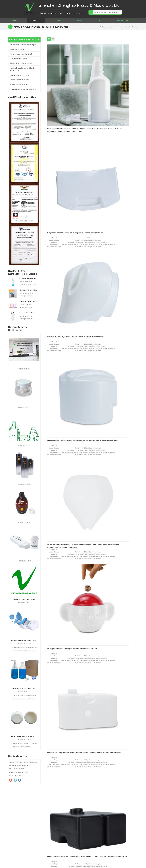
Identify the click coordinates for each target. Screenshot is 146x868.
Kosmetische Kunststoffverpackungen (23, 45)
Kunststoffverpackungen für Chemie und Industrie (22, 69)
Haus (8, 859)
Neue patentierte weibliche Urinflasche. (24, 641)
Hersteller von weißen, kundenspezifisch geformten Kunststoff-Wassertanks (120, 78)
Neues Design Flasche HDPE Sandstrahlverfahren (24, 736)
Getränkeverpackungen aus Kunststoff (23, 89)
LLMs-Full (136, 859)
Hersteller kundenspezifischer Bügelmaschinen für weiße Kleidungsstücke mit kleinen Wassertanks (58, 180)
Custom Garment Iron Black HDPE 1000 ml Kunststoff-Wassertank (60, 231)
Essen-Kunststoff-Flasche (19, 84)
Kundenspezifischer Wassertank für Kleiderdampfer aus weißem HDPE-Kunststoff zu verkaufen (60, 129)
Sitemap (70, 859)
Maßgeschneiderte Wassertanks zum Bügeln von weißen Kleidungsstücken (92, 77)
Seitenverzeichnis (123, 864)
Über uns (58, 21)
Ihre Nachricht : (89, 820)
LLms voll (141, 864)
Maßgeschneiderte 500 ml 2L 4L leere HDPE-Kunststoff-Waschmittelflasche (28, 290)
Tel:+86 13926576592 (75, 13)
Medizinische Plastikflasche (19, 80)
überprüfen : (88, 839)
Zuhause (15, 21)
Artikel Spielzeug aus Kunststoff (21, 54)
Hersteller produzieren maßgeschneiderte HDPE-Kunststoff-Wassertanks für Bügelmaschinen (92, 231)
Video (109, 859)
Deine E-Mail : (88, 810)
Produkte (36, 21)
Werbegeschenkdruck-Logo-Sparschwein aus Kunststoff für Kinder (124, 128)
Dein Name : (88, 806)
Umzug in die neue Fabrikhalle (24, 599)
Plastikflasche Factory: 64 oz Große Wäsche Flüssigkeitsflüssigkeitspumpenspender (24, 689)
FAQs (101, 21)
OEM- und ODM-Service (18, 59)
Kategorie (113, 27)
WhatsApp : (87, 815)
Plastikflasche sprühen (18, 49)
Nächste (91, 256)
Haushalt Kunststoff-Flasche (20, 75)
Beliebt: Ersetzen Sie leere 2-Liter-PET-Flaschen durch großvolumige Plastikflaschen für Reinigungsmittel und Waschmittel (28, 301)
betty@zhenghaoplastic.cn (18, 821)
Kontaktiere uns (108, 846)
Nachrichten (80, 21)
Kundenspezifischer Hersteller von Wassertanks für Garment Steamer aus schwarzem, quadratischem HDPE (92, 180)
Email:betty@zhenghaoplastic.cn (52, 13)
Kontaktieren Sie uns (126, 21)
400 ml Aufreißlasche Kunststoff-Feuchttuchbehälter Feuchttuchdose (123, 231)
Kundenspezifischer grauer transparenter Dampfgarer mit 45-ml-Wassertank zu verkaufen (123, 180)
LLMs (122, 859)
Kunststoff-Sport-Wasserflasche (21, 63)
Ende (98, 256)
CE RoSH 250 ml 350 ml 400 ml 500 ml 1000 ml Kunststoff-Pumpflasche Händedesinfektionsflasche (28, 279)
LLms (134, 864)
